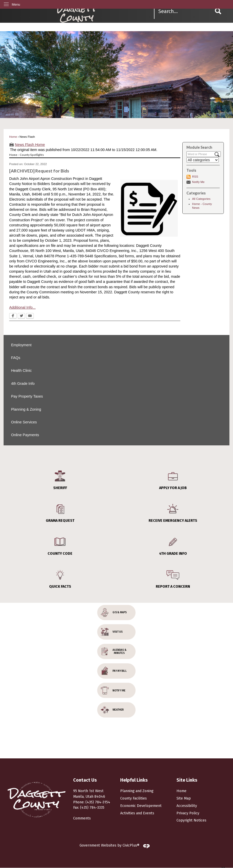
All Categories (201, 199)
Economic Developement (141, 806)
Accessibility (187, 806)
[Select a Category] (203, 160)
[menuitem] (116, 345)
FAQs (16, 358)
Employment (21, 345)
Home (13, 137)
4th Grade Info (23, 384)
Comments (82, 818)
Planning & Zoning (26, 409)
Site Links (187, 780)
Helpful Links (134, 780)
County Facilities (134, 798)
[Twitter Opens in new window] (21, 316)
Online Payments (25, 435)
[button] (218, 11)
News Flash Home (30, 145)
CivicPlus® (131, 845)
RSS (195, 177)
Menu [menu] (16, 4)
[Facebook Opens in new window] (13, 316)
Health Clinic (21, 371)
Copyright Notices (191, 820)
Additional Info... (22, 307)
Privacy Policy (188, 813)
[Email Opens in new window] (30, 316)
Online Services (24, 422)
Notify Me (198, 182)
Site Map (184, 798)
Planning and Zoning (137, 791)
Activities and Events (137, 813)
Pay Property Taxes (27, 396)
